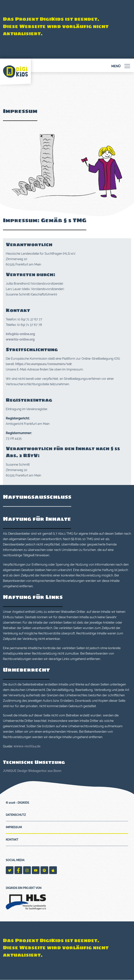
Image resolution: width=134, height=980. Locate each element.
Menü (121, 66)
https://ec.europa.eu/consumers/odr (43, 364)
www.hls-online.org (20, 339)
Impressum (14, 827)
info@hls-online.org (20, 334)
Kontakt (12, 840)
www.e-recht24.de (27, 746)
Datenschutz (16, 815)
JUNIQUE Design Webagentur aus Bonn (32, 771)
